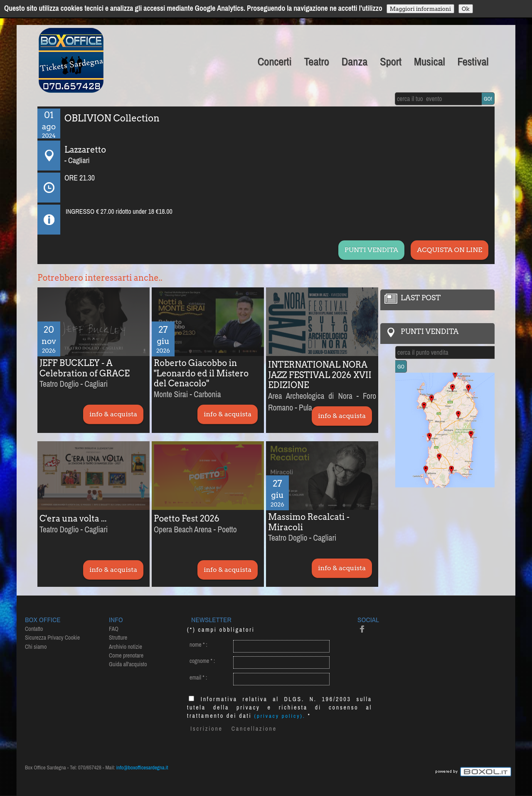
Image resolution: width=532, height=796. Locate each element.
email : (198, 677)
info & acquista (113, 414)
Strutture (118, 638)
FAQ (114, 629)
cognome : (202, 661)
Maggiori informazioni (420, 9)
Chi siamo (36, 647)
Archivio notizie (126, 647)
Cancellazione (254, 729)
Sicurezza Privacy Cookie (52, 638)
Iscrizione (207, 729)
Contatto (34, 629)
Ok (466, 9)
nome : (198, 645)
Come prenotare (126, 655)
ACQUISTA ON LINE (449, 250)
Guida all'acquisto (128, 664)
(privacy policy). (280, 716)
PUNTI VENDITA (371, 250)
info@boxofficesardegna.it (142, 768)
